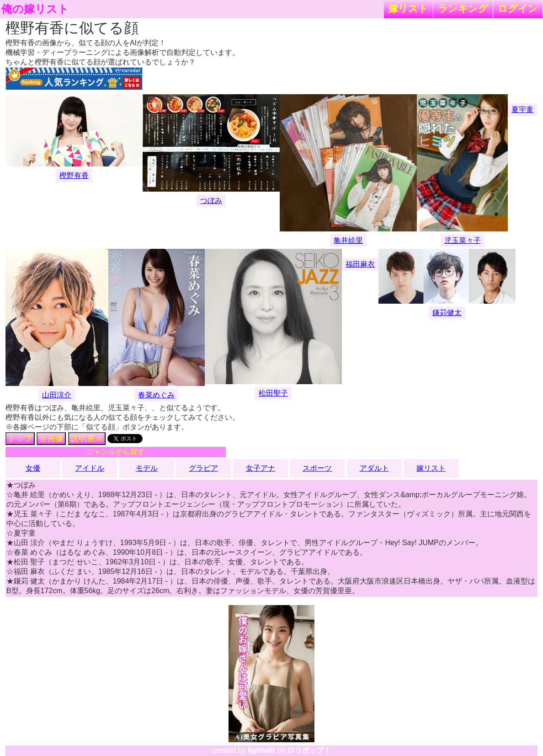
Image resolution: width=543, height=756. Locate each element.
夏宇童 (522, 110)
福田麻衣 (360, 264)
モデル (147, 468)
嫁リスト (408, 8)
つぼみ (211, 201)
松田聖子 (273, 393)
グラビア (203, 468)
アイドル (90, 468)
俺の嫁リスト (35, 9)
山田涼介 (57, 395)
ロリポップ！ (309, 750)
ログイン (518, 8)
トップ (20, 439)
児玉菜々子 (463, 240)
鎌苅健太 (447, 313)
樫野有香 (74, 175)
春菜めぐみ (156, 395)
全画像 (51, 439)
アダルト (374, 468)
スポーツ (317, 468)
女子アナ (261, 468)
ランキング (463, 8)
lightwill (261, 750)
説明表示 (87, 439)
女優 (33, 468)
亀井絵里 (348, 240)
